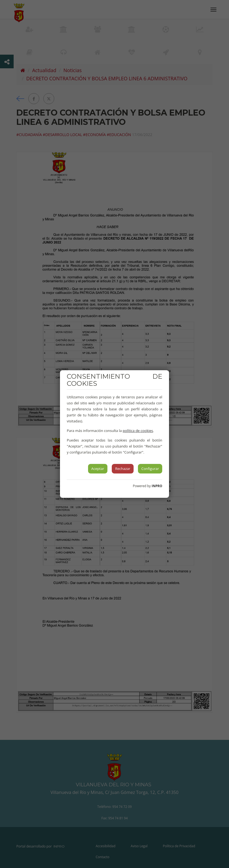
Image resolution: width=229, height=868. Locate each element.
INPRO (157, 486)
